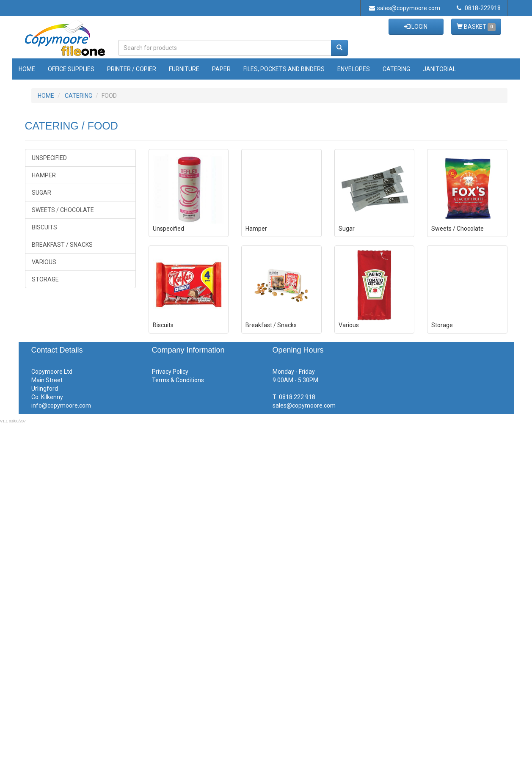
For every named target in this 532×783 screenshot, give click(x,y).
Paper (221, 69)
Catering (396, 69)
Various (44, 262)
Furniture (184, 69)
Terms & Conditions (178, 380)
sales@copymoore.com (405, 8)
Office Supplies (71, 69)
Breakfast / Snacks (62, 245)
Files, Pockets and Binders (284, 69)
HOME (46, 96)
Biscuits (44, 227)
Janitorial (439, 69)
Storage (45, 279)
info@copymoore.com (61, 405)
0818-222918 (479, 8)
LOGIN (416, 27)
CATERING (79, 96)
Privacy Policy (170, 372)
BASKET (476, 27)
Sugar (41, 193)
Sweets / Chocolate (63, 210)
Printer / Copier (132, 69)
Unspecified (49, 158)
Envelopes (354, 69)
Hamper (44, 175)
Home (27, 69)
